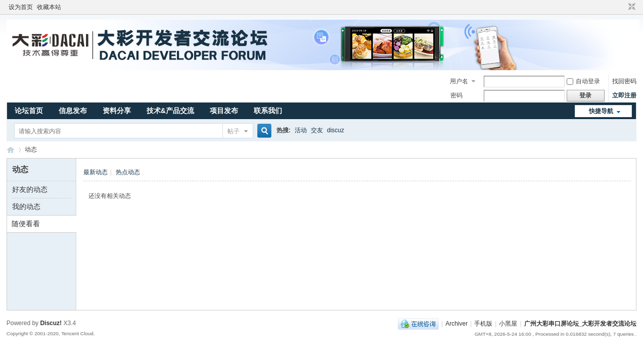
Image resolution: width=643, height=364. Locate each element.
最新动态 (96, 172)
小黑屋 (508, 324)
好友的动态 (30, 189)
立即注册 (624, 95)
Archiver (456, 324)
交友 (317, 130)
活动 (301, 130)
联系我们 (268, 111)
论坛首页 (29, 111)
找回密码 (624, 81)
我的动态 (26, 206)
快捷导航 (601, 111)
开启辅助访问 (622, 7)
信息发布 (73, 111)
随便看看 (26, 224)
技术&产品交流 (170, 111)
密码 (456, 95)
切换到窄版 (631, 7)
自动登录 (583, 81)
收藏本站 (49, 7)
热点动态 (128, 172)
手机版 (483, 324)
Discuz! (51, 323)
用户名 (459, 81)
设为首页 (21, 7)
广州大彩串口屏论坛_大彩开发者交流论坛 (11, 150)
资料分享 (117, 111)
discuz (336, 130)
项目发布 (224, 111)
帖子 (234, 131)
